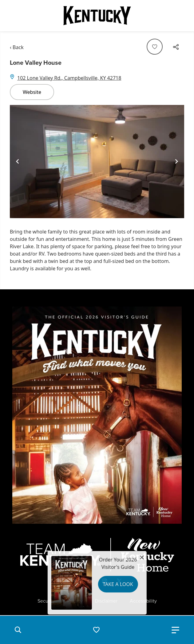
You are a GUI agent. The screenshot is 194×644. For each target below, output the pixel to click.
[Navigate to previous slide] (18, 161)
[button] (18, 630)
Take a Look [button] (118, 584)
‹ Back (17, 47)
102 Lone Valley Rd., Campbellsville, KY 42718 (69, 78)
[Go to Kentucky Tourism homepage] (97, 16)
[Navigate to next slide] (176, 161)
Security (46, 601)
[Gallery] (97, 162)
